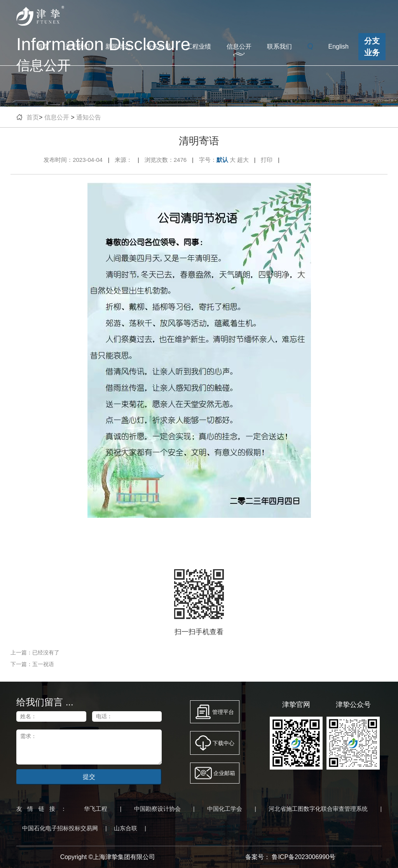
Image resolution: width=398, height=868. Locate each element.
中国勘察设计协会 (157, 809)
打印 (267, 160)
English (339, 46)
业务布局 (158, 46)
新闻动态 (118, 46)
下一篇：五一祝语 (32, 664)
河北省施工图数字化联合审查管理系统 (318, 809)
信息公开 (239, 46)
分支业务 (372, 47)
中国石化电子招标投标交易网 (60, 828)
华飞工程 (96, 809)
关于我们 (77, 46)
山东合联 (126, 828)
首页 (43, 46)
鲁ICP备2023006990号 (304, 857)
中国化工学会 (225, 809)
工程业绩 (199, 46)
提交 (89, 777)
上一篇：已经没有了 (35, 652)
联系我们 (279, 46)
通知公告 (89, 117)
